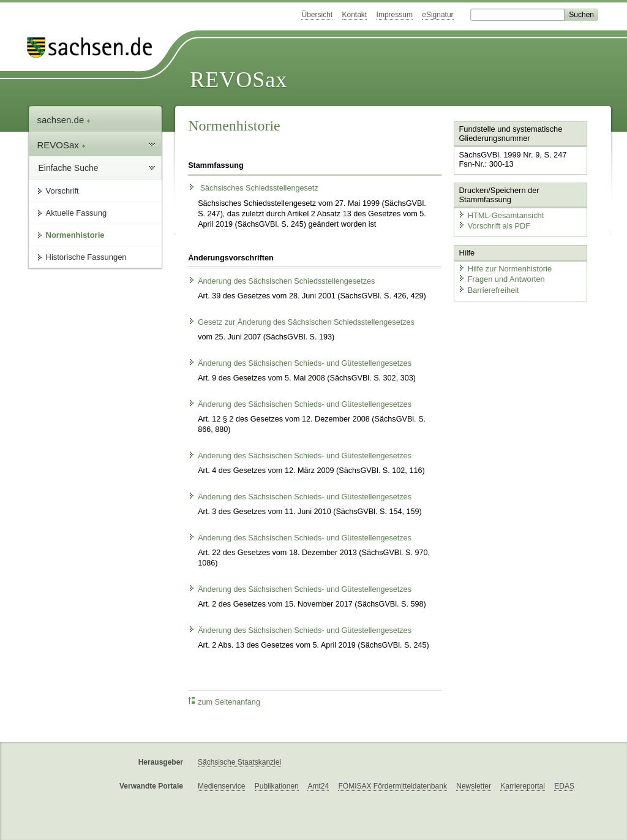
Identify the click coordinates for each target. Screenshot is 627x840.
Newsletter (474, 786)
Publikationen (277, 786)
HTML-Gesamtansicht (501, 215)
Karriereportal (523, 786)
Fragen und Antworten (501, 279)
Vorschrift (62, 191)
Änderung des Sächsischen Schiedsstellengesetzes (281, 281)
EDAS (564, 786)
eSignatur (437, 15)
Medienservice (221, 786)
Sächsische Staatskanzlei (239, 762)
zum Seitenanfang (224, 702)
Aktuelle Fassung (77, 213)
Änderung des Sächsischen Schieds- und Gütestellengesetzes (300, 363)
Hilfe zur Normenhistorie (505, 268)
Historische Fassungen (86, 257)
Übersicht (317, 15)
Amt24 (318, 786)
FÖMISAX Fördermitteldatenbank (392, 786)
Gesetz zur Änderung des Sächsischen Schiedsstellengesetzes (301, 322)
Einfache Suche (69, 168)
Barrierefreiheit (489, 289)
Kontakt (355, 15)
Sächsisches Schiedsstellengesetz (253, 188)
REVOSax (238, 80)
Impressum (395, 15)
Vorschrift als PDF (494, 226)
